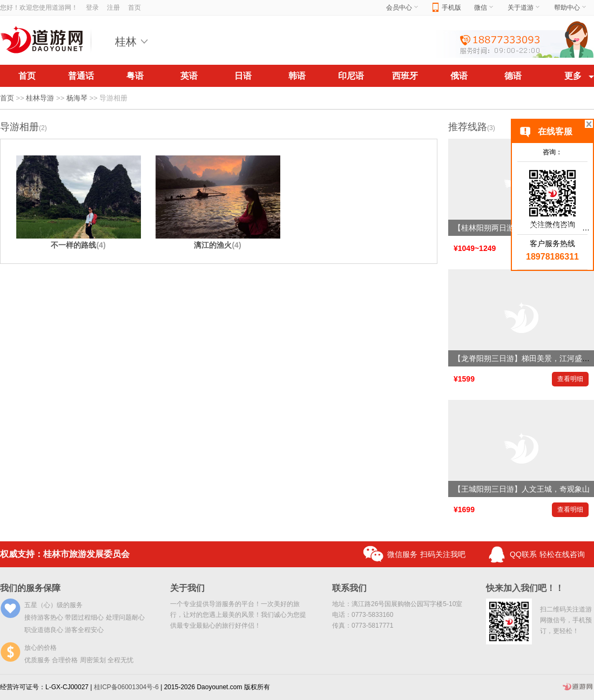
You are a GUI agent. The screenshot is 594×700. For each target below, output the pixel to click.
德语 (513, 76)
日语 (243, 76)
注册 (113, 8)
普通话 (81, 76)
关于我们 (187, 588)
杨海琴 (77, 98)
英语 (189, 76)
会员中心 (403, 8)
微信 (484, 8)
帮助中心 (571, 8)
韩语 (297, 76)
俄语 (459, 76)
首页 (134, 8)
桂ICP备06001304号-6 (126, 687)
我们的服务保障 (30, 588)
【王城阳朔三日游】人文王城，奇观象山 (522, 489)
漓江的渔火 (217, 245)
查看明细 (570, 379)
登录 (92, 8)
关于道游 (524, 8)
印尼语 (351, 76)
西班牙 (405, 76)
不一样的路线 (78, 245)
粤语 (135, 76)
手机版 (447, 8)
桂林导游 (40, 98)
